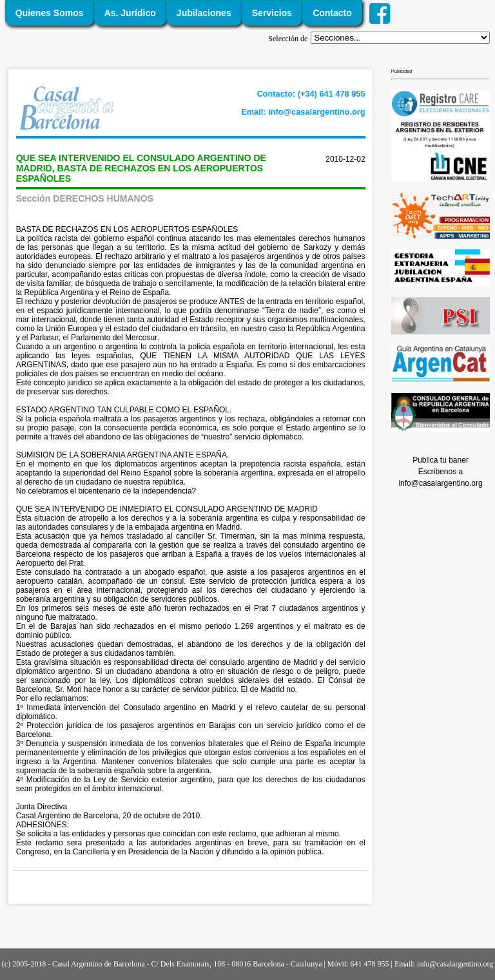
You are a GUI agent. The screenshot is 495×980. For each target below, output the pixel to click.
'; (400, 38)
